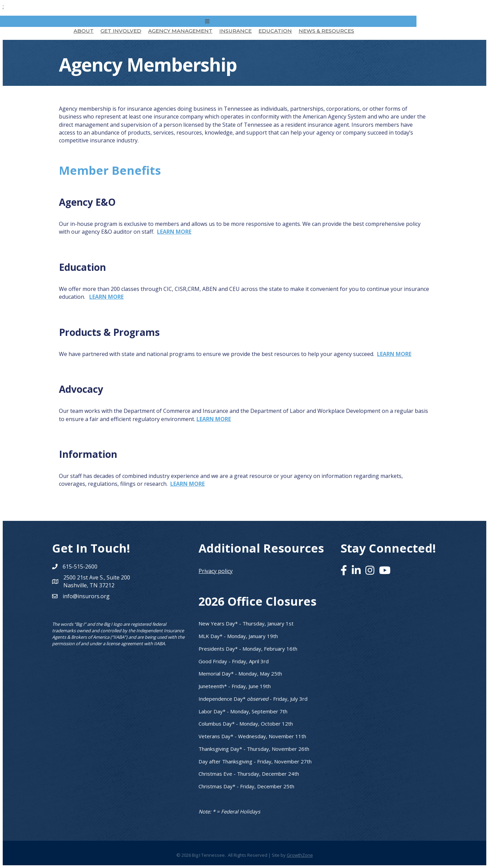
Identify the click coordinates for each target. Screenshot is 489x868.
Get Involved (121, 31)
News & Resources (326, 31)
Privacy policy (216, 571)
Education (275, 31)
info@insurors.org (86, 596)
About (84, 31)
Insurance (235, 31)
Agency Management (180, 31)
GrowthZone (300, 855)
